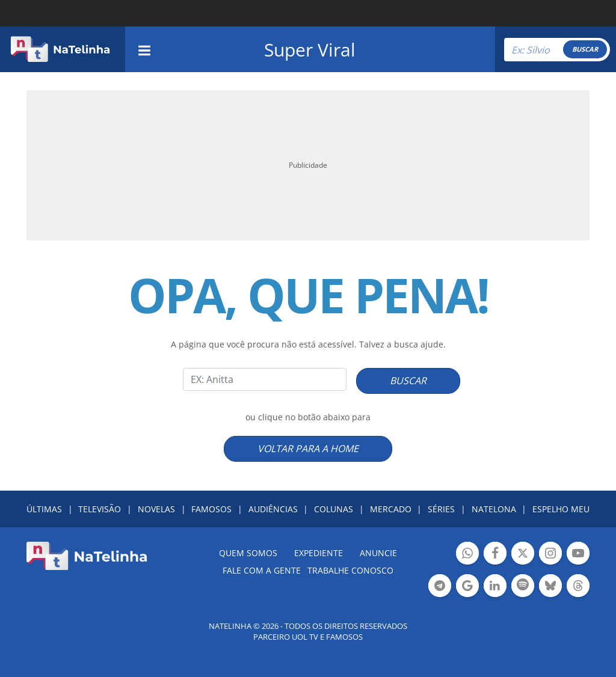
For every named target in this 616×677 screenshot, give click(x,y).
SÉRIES (441, 509)
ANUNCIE (378, 553)
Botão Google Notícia (467, 587)
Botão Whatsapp (467, 555)
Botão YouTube (578, 555)
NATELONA (494, 509)
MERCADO (391, 509)
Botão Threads (578, 587)
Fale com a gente (262, 570)
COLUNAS (334, 509)
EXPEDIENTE (319, 553)
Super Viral (310, 50)
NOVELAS (156, 509)
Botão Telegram (440, 587)
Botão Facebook (495, 555)
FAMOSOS (211, 509)
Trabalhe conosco (350, 570)
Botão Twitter (523, 555)
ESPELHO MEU (561, 509)
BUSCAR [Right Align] (585, 49)
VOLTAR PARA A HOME (308, 449)
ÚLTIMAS (44, 509)
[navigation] (144, 49)
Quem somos (248, 553)
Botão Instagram (550, 555)
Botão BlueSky (550, 587)
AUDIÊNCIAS (273, 509)
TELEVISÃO (100, 509)
